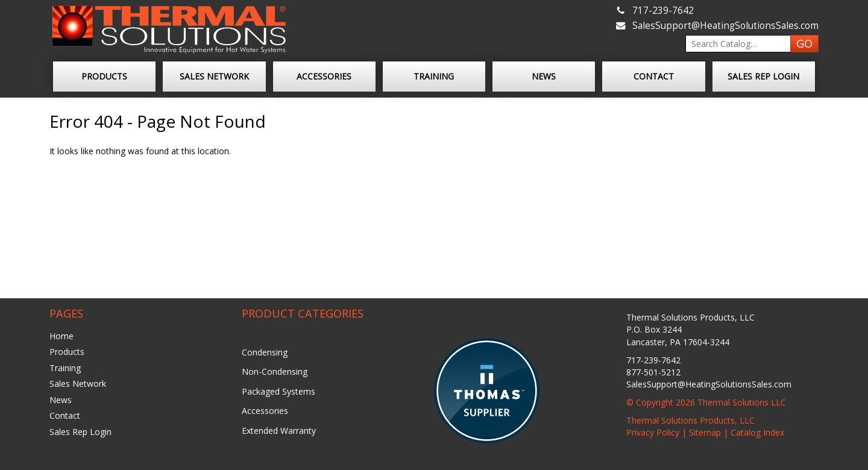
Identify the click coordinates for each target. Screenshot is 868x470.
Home (61, 336)
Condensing (265, 352)
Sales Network (214, 76)
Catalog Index (757, 432)
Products (104, 76)
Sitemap (705, 432)
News (544, 76)
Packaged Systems (278, 391)
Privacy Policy (653, 432)
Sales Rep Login (763, 76)
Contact (654, 76)
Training (434, 76)
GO (804, 43)
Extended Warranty (279, 431)
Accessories (324, 76)
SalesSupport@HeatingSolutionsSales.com (725, 26)
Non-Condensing (275, 371)
